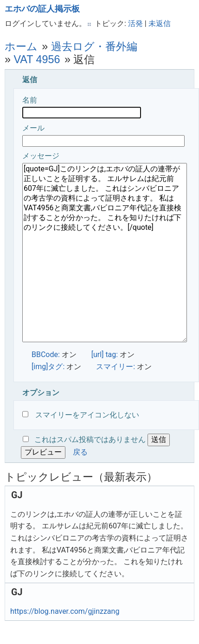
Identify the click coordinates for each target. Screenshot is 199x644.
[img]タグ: (48, 367)
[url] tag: (105, 355)
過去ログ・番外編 (94, 46)
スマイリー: (116, 367)
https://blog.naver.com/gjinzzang (65, 611)
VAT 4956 (37, 59)
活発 (135, 23)
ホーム (21, 46)
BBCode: (46, 355)
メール (103, 135)
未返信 (160, 23)
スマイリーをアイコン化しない (81, 415)
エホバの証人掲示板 (42, 9)
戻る (80, 452)
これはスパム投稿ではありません (90, 439)
